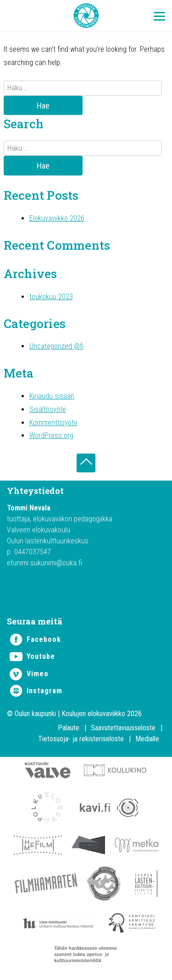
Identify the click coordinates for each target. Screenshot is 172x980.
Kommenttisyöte (53, 423)
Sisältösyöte (48, 409)
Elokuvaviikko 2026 (57, 218)
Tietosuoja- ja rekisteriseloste (81, 739)
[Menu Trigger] (159, 16)
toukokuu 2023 (51, 297)
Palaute (69, 728)
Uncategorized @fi (56, 346)
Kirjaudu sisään (52, 396)
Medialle (147, 739)
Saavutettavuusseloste (123, 728)
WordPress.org (51, 435)
